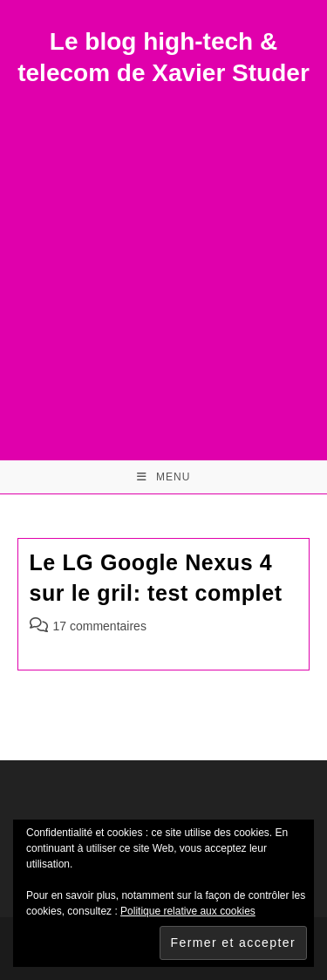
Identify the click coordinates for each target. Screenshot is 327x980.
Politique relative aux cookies (188, 911)
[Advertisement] (163, 262)
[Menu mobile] (164, 477)
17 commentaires (100, 626)
